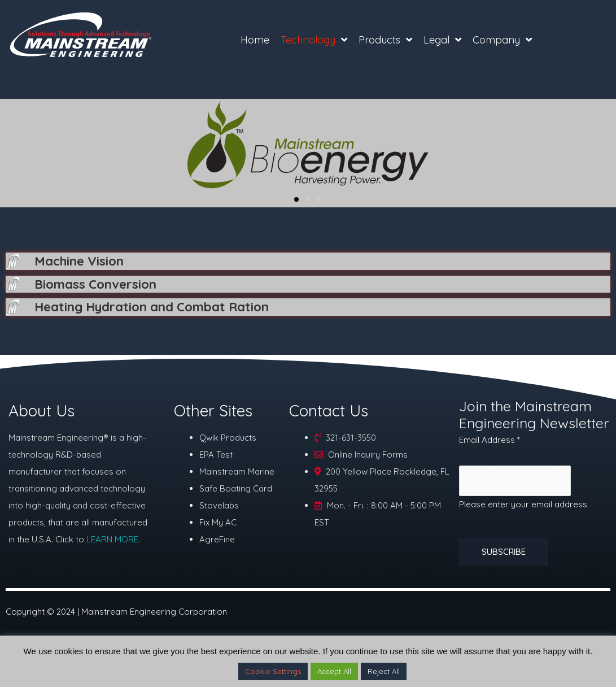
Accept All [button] (334, 671)
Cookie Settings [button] (273, 671)
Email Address (490, 442)
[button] (296, 199)
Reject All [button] (384, 671)
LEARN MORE (112, 542)
